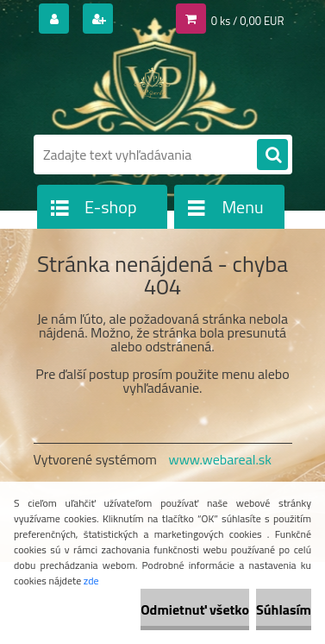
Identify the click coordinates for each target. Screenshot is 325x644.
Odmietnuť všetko (195, 609)
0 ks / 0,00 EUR (248, 21)
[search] (272, 155)
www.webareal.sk (220, 459)
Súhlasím (284, 609)
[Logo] (152, 85)
